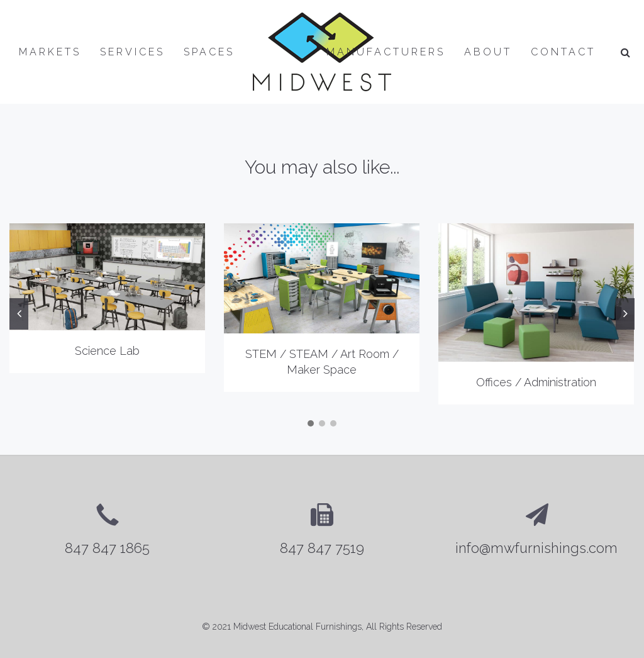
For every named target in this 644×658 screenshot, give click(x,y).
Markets (50, 52)
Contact (563, 52)
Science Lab (107, 351)
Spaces (209, 52)
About (488, 52)
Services (132, 52)
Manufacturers (386, 52)
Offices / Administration (536, 382)
